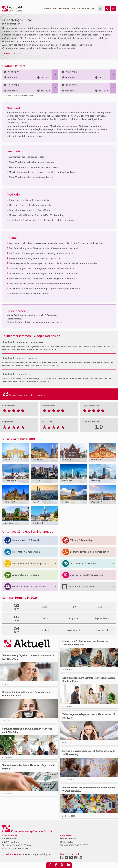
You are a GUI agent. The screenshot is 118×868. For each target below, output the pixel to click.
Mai (73, 607)
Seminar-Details (11, 54)
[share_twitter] (62, 865)
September (101, 618)
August (73, 618)
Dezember (101, 630)
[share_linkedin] (69, 865)
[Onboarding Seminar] (107, 9)
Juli (45, 618)
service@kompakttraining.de (36, 854)
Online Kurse (50, 8)
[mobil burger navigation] (100, 9)
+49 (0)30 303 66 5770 (76, 845)
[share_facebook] (56, 865)
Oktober (45, 630)
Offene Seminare (67, 8)
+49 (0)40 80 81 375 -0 (19, 845)
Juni (101, 607)
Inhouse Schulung (86, 8)
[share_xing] (50, 865)
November (73, 630)
